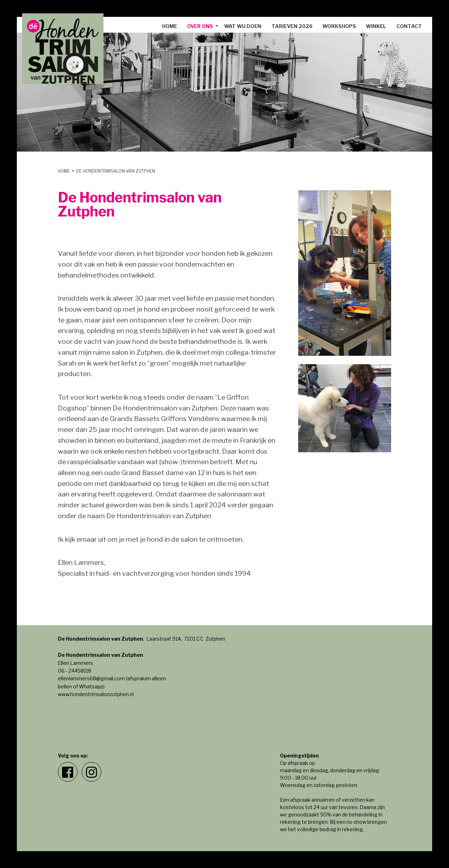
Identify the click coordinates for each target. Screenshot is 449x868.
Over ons (200, 26)
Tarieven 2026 (292, 26)
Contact (409, 26)
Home (170, 26)
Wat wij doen (243, 26)
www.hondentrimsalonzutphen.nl (96, 694)
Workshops (339, 26)
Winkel (376, 26)
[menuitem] (170, 26)
